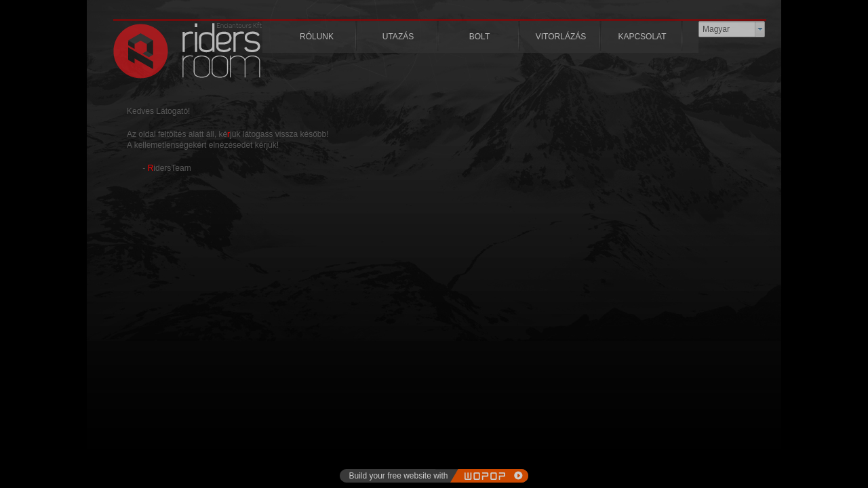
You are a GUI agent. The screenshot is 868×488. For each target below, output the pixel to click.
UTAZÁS (398, 37)
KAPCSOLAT (642, 37)
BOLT (479, 37)
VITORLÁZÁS (561, 37)
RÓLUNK (317, 37)
